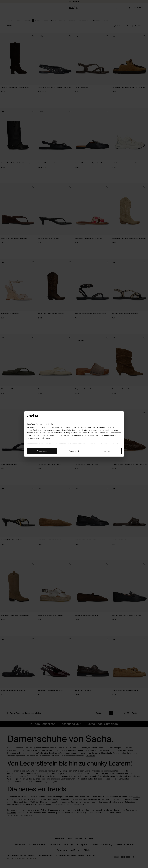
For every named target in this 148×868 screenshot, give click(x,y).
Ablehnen (106, 451)
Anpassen (74, 451)
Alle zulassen (42, 451)
